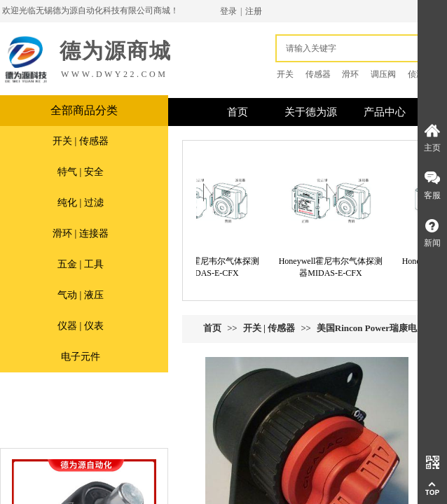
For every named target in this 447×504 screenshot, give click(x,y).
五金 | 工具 (81, 264)
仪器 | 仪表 (81, 326)
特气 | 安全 (81, 172)
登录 (228, 11)
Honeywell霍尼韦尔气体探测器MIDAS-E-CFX (222, 267)
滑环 (350, 74)
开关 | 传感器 (81, 141)
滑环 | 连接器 (81, 233)
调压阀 (383, 74)
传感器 (318, 74)
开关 (285, 74)
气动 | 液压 (81, 295)
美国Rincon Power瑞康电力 (371, 328)
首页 (212, 328)
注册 (254, 11)
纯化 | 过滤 (81, 203)
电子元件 (81, 357)
